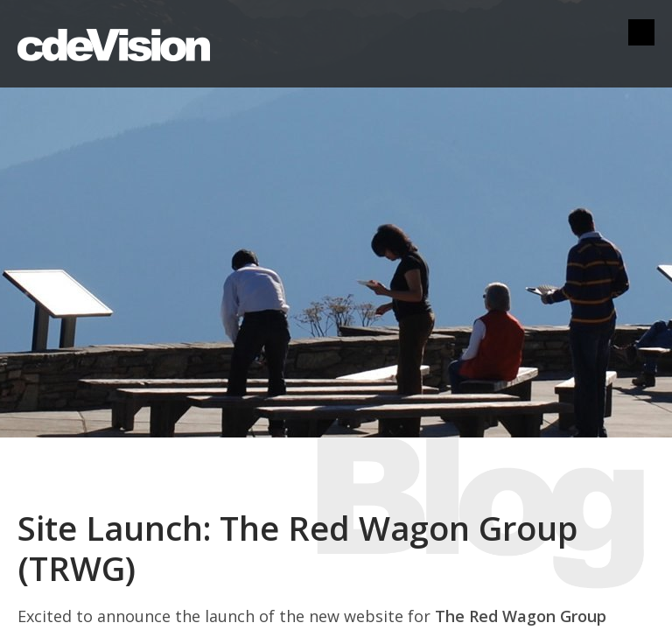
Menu (641, 32)
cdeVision (114, 44)
